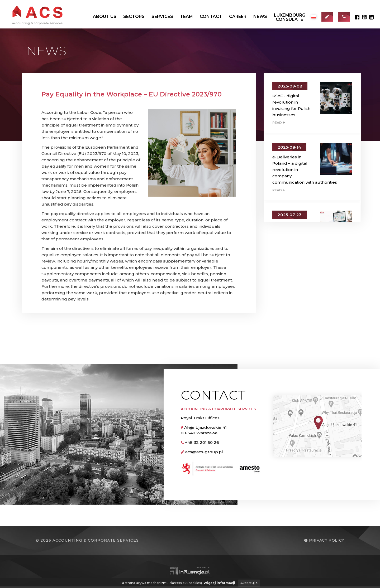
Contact (211, 16)
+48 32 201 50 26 (202, 444)
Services (162, 16)
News (260, 16)
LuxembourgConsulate (290, 17)
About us (105, 16)
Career (238, 16)
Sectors (134, 16)
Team (186, 16)
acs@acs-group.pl (204, 453)
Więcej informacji (219, 583)
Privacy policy (324, 542)
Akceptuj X (249, 583)
